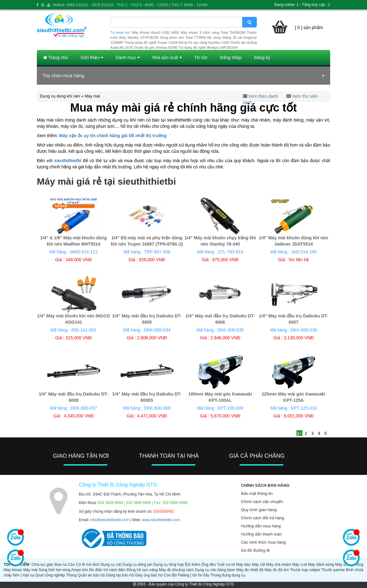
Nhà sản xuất (167, 57)
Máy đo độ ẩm (277, 570)
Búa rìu (61, 565)
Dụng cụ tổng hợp (169, 565)
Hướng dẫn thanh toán (261, 534)
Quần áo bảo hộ (91, 575)
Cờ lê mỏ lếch (88, 565)
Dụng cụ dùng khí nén (60, 96)
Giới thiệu (92, 57)
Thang (71, 575)
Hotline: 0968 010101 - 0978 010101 (83, 5)
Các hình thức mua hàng (263, 542)
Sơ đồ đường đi (255, 550)
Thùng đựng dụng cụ (228, 575)
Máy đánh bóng (321, 565)
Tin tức (201, 57)
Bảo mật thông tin (257, 493)
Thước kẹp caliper (305, 570)
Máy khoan (13, 570)
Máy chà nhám (279, 565)
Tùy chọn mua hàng (63, 75)
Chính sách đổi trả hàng (263, 518)
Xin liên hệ (299, 260)
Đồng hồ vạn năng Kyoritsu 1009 (204, 42)
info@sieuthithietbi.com (110, 520)
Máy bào (243, 565)
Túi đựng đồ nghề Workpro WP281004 (208, 47)
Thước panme (333, 570)
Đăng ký (262, 57)
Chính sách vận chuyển (262, 502)
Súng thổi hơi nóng (55, 570)
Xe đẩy (203, 575)
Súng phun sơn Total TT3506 (183, 37)
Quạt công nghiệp (50, 575)
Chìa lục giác (42, 565)
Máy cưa (299, 565)
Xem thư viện (305, 96)
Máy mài (30, 570)
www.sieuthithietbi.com (161, 520)
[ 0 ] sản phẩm (309, 27)
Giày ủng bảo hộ (149, 575)
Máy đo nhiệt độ (250, 570)
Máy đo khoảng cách (176, 570)
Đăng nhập (231, 57)
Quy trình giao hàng (259, 510)
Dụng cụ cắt (111, 565)
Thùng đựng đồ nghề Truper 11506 (151, 42)
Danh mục (128, 57)
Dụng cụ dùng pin (137, 565)
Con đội (170, 575)
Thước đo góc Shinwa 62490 (156, 47)
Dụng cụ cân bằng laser (215, 570)
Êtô (188, 565)
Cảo (71, 565)
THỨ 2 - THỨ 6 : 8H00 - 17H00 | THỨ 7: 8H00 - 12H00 (162, 5)
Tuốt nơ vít (226, 565)
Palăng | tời (187, 575)
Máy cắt (259, 565)
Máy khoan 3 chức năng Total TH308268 (213, 32)
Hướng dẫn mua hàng (261, 526)
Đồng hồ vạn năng (142, 570)
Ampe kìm (80, 570)
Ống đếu (208, 565)
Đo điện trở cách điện (107, 570)
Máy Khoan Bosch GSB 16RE (156, 32)
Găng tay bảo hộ (120, 575)
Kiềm (196, 565)
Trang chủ (56, 57)
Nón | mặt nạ (23, 575)
